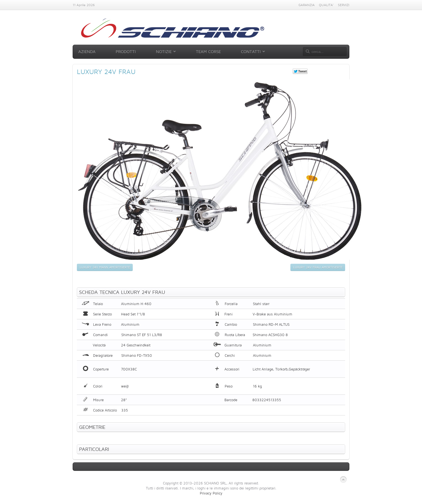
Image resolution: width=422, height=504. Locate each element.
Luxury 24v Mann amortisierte (105, 267)
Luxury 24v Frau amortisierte (318, 267)
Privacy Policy (211, 493)
